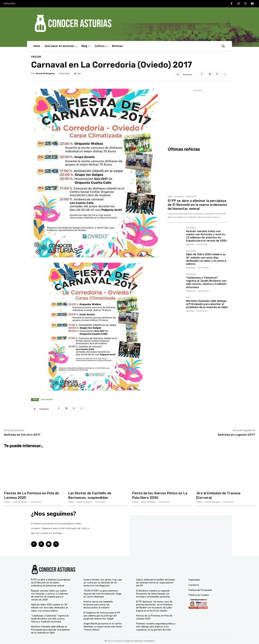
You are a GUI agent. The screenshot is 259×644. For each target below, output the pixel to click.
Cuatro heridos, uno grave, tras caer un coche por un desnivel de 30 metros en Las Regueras (103, 583)
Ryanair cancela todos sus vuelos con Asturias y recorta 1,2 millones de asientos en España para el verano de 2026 (206, 236)
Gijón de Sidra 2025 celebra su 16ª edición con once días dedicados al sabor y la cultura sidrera (206, 259)
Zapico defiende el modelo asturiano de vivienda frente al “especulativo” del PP (156, 583)
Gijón (170, 197)
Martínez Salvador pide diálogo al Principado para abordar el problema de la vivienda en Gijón (207, 304)
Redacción (179, 197)
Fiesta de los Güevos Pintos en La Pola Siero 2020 (161, 495)
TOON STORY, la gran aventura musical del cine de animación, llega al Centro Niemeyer (102, 594)
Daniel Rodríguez (45, 73)
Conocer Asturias (20, 502)
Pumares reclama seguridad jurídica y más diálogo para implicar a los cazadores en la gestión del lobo (156, 627)
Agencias (190, 244)
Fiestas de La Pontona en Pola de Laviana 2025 (33, 495)
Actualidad (191, 228)
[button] (223, 46)
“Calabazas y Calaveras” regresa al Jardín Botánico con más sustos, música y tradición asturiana (206, 282)
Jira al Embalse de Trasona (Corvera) (219, 495)
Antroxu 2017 (47, 400)
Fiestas (36, 57)
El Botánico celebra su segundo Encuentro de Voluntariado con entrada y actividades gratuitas (153, 594)
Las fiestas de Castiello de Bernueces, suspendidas (91, 495)
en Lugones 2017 (236, 435)
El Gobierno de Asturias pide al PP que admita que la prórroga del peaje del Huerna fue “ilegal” (102, 616)
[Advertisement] (198, 115)
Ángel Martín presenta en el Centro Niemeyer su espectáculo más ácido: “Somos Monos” (103, 627)
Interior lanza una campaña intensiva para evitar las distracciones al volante (98, 605)
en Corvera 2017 (22, 435)
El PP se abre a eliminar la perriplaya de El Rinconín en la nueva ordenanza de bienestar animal (197, 205)
